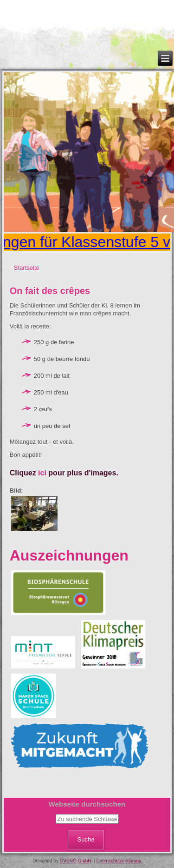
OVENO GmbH (76, 861)
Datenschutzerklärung (119, 861)
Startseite (27, 268)
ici (42, 473)
